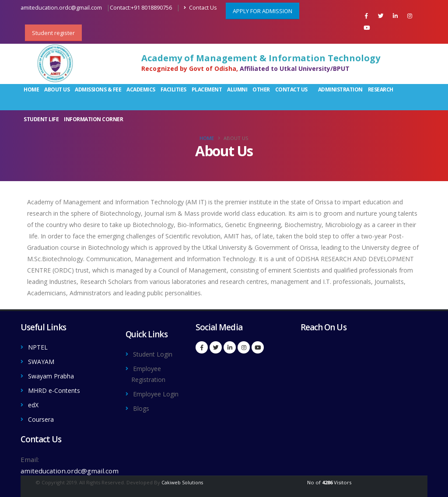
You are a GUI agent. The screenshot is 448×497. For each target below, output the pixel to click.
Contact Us (200, 8)
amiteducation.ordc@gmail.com (61, 8)
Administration (340, 89)
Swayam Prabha (53, 375)
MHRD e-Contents (57, 389)
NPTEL (39, 347)
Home (31, 89)
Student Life (41, 119)
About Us (57, 89)
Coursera (42, 417)
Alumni (237, 89)
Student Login (155, 354)
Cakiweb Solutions (182, 480)
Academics (141, 89)
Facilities (173, 89)
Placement (207, 89)
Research (381, 89)
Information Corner (93, 119)
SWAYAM (42, 361)
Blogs (142, 417)
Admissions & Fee (98, 89)
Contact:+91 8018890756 (141, 8)
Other (261, 89)
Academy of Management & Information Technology (261, 58)
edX (34, 403)
